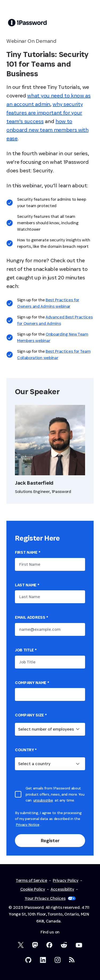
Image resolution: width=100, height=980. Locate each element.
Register (50, 840)
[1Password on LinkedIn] (43, 960)
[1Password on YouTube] (79, 945)
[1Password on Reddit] (64, 945)
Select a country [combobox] (34, 764)
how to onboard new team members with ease (47, 130)
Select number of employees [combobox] (46, 729)
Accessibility (62, 889)
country (26, 750)
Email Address (31, 617)
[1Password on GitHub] (28, 960)
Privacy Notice (28, 825)
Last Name (27, 585)
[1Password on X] (21, 945)
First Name (27, 552)
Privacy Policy (66, 880)
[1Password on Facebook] (49, 945)
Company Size (31, 715)
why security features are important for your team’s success (45, 113)
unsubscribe (43, 800)
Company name (32, 683)
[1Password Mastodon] (35, 945)
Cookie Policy (33, 889)
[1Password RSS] (72, 960)
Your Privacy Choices (50, 898)
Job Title (26, 650)
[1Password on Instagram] (58, 960)
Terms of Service (32, 880)
